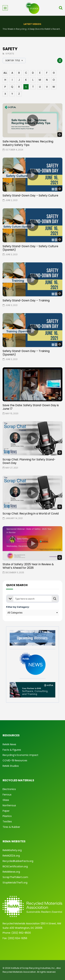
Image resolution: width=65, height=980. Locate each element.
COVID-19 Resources (15, 760)
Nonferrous (9, 805)
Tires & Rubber (11, 827)
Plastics (7, 816)
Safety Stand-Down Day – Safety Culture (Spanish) (30, 248)
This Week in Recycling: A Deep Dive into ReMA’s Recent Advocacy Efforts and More (32, 29)
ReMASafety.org (12, 850)
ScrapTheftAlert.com (15, 877)
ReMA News (9, 744)
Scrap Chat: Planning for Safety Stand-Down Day (29, 461)
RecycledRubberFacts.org (18, 861)
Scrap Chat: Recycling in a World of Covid (31, 514)
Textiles (7, 822)
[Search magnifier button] (55, 599)
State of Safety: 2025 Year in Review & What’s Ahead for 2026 (28, 566)
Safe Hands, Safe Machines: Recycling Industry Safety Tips (28, 143)
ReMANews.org (11, 872)
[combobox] (32, 613)
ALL (5, 73)
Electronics (9, 789)
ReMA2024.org (11, 856)
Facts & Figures (12, 750)
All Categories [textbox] (15, 613)
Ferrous (7, 795)
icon (33, 120)
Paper (6, 811)
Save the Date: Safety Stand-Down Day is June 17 (31, 407)
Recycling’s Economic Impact (20, 755)
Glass (6, 800)
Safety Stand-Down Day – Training (26, 300)
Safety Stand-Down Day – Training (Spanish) (26, 353)
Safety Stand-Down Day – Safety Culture (30, 195)
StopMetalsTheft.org (15, 883)
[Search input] (33, 599)
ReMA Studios (11, 766)
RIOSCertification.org (15, 866)
